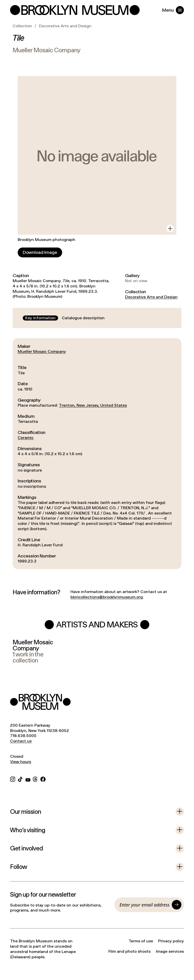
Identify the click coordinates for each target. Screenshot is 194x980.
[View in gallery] (170, 228)
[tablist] (65, 318)
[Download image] (40, 252)
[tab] (40, 318)
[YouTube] (28, 779)
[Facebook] (43, 779)
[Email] (144, 905)
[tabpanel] (97, 454)
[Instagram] (13, 779)
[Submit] (177, 905)
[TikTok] (20, 779)
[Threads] (35, 779)
